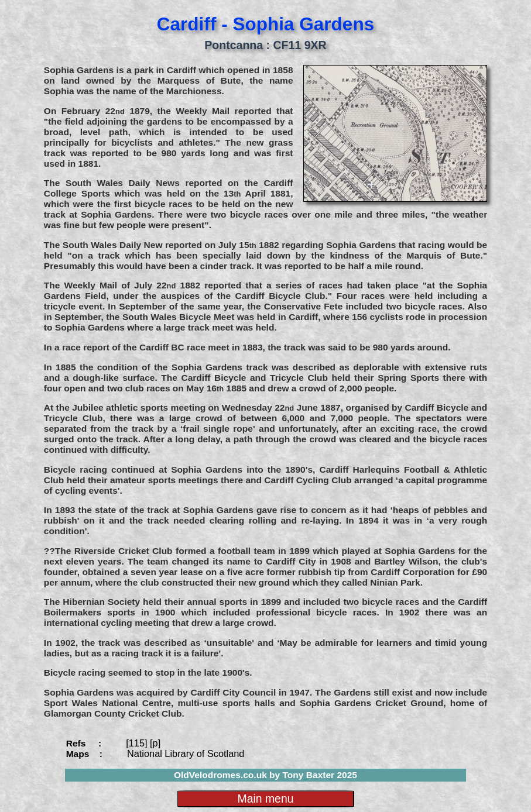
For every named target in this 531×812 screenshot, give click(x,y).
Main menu (265, 799)
